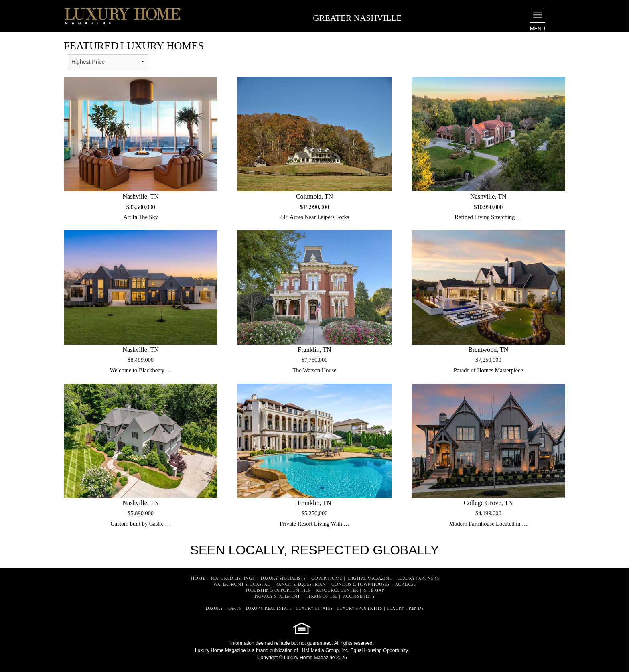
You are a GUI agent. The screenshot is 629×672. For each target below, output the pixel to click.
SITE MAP (374, 591)
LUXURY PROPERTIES (360, 609)
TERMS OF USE (322, 597)
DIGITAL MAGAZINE (370, 579)
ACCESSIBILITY (359, 597)
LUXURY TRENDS (405, 609)
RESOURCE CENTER (337, 591)
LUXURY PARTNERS (418, 579)
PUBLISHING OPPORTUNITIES (278, 591)
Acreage (405, 585)
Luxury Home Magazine (220, 650)
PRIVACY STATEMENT (277, 597)
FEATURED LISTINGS (233, 579)
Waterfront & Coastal (241, 585)
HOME (198, 579)
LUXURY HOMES (223, 609)
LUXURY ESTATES (314, 609)
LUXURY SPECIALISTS (283, 579)
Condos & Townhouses (360, 585)
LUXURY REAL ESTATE (269, 609)
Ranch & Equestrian (300, 585)
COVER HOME (327, 579)
